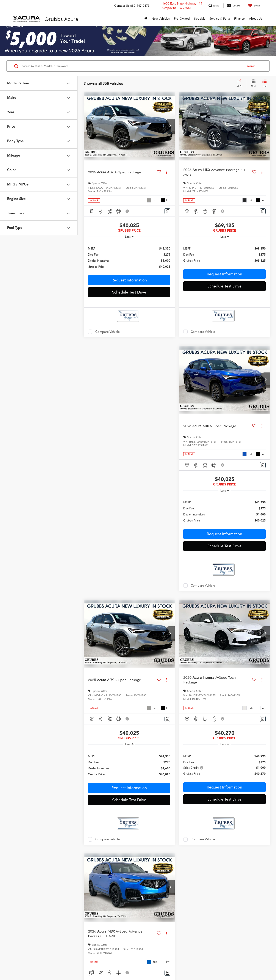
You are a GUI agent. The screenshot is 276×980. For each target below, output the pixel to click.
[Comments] (167, 211)
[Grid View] (253, 84)
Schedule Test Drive (129, 292)
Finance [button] (239, 19)
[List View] (265, 84)
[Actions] (167, 172)
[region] (129, 257)
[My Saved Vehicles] (254, 6)
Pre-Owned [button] (182, 19)
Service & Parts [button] (220, 19)
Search (251, 66)
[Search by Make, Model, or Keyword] (132, 66)
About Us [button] (256, 19)
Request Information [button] (129, 280)
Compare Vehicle (107, 332)
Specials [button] (200, 19)
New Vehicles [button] (161, 19)
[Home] (146, 19)
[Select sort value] (240, 83)
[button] (170, 126)
